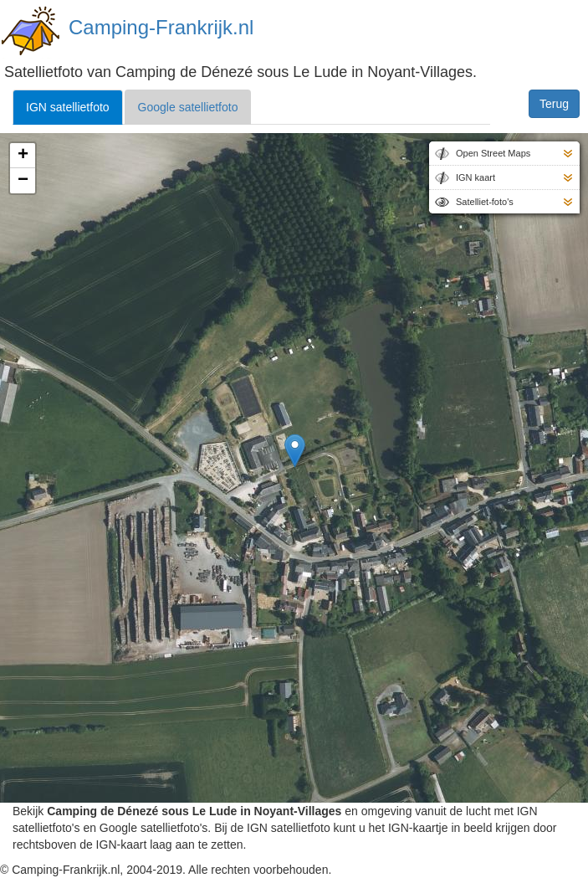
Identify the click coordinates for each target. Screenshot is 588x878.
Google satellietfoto (188, 107)
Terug (554, 104)
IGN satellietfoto (68, 107)
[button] (295, 451)
